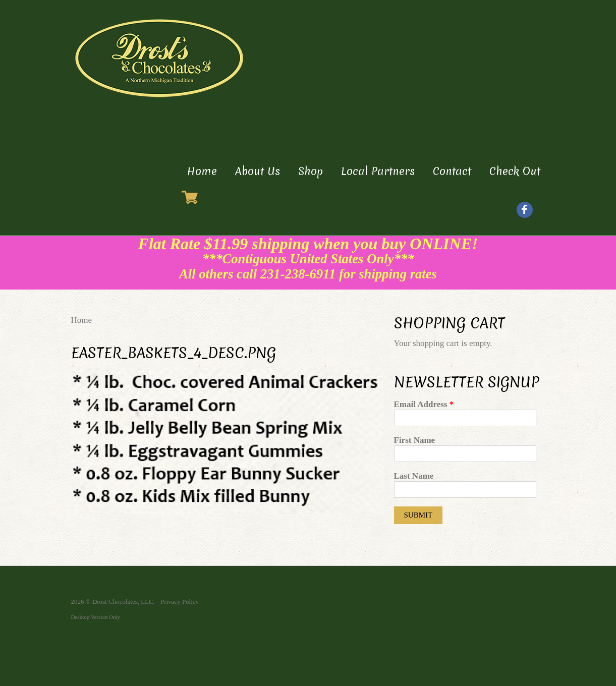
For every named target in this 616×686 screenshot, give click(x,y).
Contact (452, 171)
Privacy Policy (180, 602)
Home (202, 171)
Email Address (424, 404)
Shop (311, 171)
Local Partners (378, 171)
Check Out (515, 171)
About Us (258, 171)
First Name (415, 440)
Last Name (414, 476)
